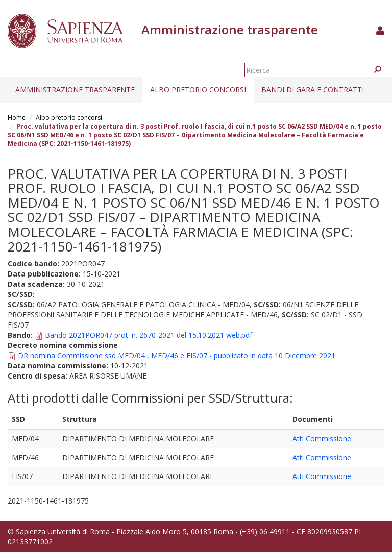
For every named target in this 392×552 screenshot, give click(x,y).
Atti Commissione (322, 438)
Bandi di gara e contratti (313, 90)
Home (17, 118)
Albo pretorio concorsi (198, 90)
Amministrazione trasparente (75, 90)
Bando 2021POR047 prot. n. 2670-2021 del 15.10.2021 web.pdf (149, 335)
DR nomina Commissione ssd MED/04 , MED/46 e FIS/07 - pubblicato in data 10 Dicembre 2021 (177, 355)
